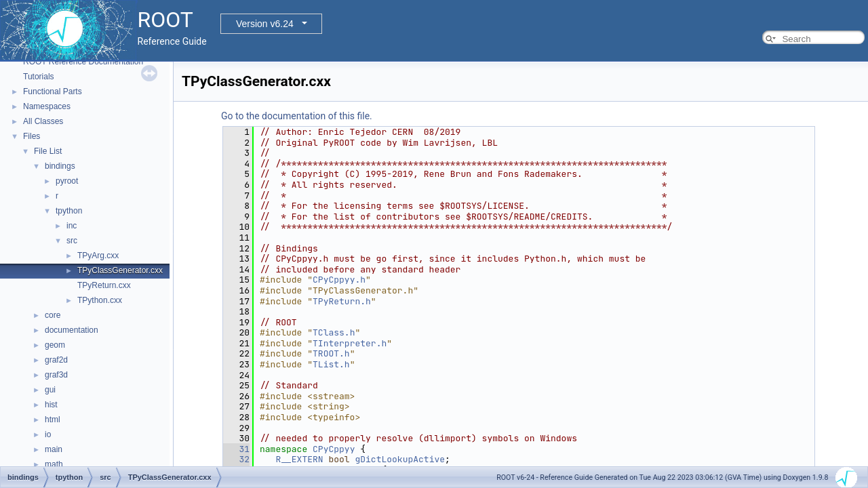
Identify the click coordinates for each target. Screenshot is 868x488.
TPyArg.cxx (98, 256)
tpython (69, 211)
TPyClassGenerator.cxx (120, 270)
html (53, 420)
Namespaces (47, 106)
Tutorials (39, 77)
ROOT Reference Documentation (83, 62)
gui (50, 390)
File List (48, 151)
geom (55, 345)
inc (72, 226)
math (54, 464)
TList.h (331, 364)
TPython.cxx (100, 300)
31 (236, 449)
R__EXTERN (299, 459)
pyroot (67, 181)
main (54, 449)
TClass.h (334, 332)
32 (236, 459)
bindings (60, 166)
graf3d (56, 375)
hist (51, 405)
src (72, 241)
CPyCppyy (334, 449)
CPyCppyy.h (339, 280)
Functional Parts (53, 91)
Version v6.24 (265, 24)
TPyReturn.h (342, 301)
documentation (72, 330)
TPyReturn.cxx (104, 285)
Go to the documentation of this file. (297, 116)
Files (32, 136)
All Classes (43, 121)
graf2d (56, 360)
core (53, 315)
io (48, 434)
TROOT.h (331, 353)
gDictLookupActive (400, 459)
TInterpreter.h (350, 343)
